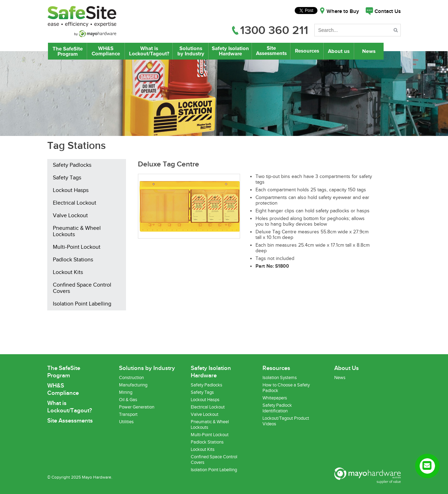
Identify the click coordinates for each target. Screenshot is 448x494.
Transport (128, 414)
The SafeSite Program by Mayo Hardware (68, 51)
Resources (307, 51)
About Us (339, 51)
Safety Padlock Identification (277, 408)
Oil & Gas (128, 400)
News (370, 51)
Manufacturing (133, 385)
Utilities (126, 422)
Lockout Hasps (71, 191)
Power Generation (137, 407)
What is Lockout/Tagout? (149, 51)
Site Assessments (271, 51)
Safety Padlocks (72, 165)
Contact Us (388, 12)
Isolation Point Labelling (82, 304)
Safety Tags (67, 178)
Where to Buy (343, 12)
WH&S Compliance (106, 51)
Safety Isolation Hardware (230, 51)
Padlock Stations (73, 260)
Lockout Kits (68, 273)
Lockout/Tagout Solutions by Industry (191, 51)
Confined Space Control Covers (82, 288)
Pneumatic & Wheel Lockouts (77, 232)
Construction (131, 378)
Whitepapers (275, 398)
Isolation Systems (280, 378)
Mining (126, 392)
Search (396, 31)
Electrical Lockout (75, 203)
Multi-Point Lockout (77, 247)
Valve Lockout (70, 216)
